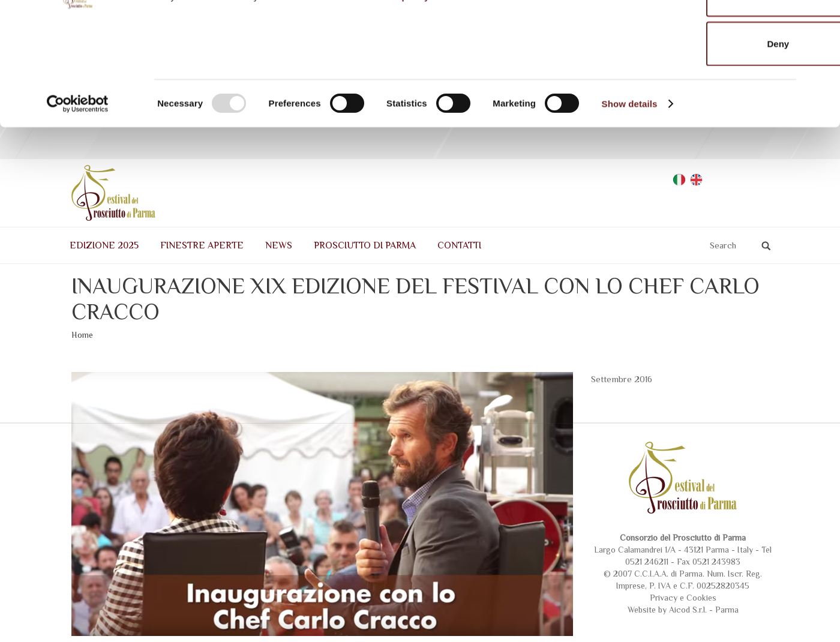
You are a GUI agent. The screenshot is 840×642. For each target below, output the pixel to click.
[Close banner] (821, 19)
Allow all (709, 36)
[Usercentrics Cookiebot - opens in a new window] (78, 194)
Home (82, 394)
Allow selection (709, 85)
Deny (709, 134)
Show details (630, 194)
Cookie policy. (400, 87)
